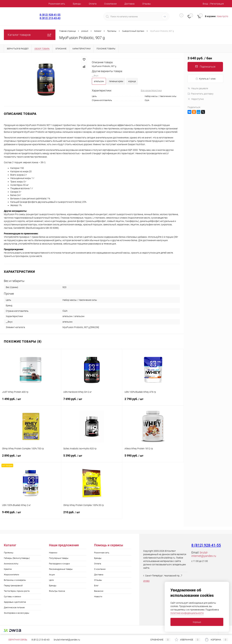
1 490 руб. (31, 401)
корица (132, 81)
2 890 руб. (31, 458)
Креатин (8, 569)
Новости (98, 597)
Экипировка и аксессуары (17, 613)
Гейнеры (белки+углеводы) (17, 558)
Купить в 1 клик (205, 79)
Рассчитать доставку (201, 94)
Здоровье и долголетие (15, 602)
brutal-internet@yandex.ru (204, 554)
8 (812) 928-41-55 (50, 15)
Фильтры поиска (57, 591)
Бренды (77, 4)
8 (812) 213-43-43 (50, 18)
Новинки (53, 553)
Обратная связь (16, 640)
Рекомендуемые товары (61, 569)
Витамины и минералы (15, 580)
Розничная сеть (57, 4)
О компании (110, 4)
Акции (52, 575)
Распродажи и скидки (59, 564)
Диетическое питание (14, 607)
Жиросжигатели (11, 575)
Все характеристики (151, 90)
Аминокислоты (11, 564)
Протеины (9, 553)
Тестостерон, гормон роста (17, 591)
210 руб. (92, 514)
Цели (51, 580)
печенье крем (116, 81)
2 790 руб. (153, 401)
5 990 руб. (153, 458)
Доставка (129, 4)
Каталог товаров (30, 35)
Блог (96, 586)
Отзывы (147, 4)
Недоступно (196, 99)
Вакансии (99, 591)
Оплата (93, 4)
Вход (205, 4)
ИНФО (146, 581)
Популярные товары (59, 558)
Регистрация (217, 4)
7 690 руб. (92, 401)
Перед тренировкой (13, 586)
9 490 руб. (31, 514)
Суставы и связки (12, 597)
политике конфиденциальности (187, 613)
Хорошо (197, 622)
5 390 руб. (92, 458)
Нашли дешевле (198, 88)
